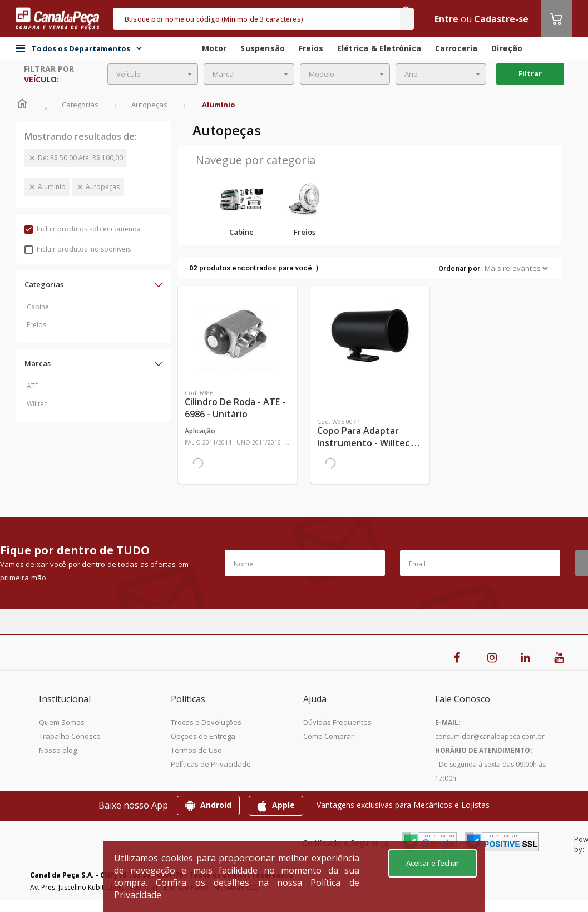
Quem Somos (62, 722)
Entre (446, 19)
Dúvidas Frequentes (337, 722)
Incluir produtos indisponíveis (78, 249)
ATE (33, 386)
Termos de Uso (196, 750)
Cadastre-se (501, 19)
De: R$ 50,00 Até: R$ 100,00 (80, 158)
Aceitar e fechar (433, 863)
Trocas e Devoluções (206, 722)
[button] (93, 284)
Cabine (38, 307)
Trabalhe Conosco (70, 736)
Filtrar (530, 73)
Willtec (37, 404)
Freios (36, 325)
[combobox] (153, 74)
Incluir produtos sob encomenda (83, 229)
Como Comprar (328, 736)
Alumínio (52, 187)
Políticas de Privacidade (211, 764)
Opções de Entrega (203, 736)
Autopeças (103, 187)
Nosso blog (58, 750)
